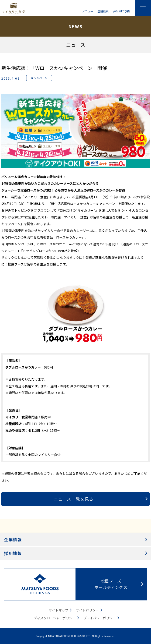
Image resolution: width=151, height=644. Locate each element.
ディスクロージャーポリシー (55, 618)
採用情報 (13, 553)
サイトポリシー (87, 610)
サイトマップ (59, 610)
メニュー (88, 11)
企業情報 (13, 539)
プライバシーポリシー (99, 618)
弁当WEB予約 (121, 11)
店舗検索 (103, 11)
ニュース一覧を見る (74, 499)
